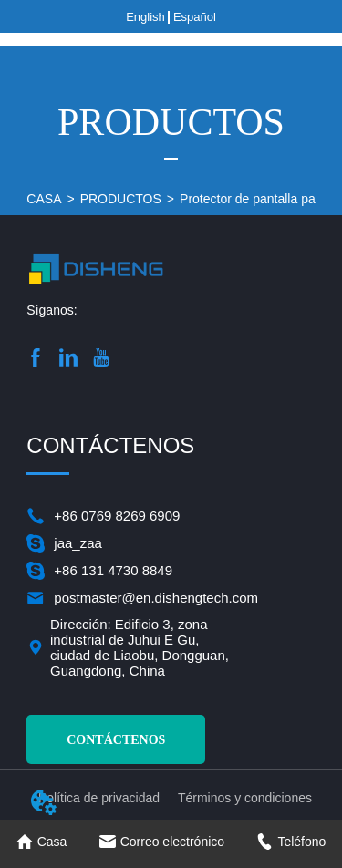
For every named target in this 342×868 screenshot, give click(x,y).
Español (195, 17)
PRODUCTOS (121, 199)
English (145, 17)
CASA (44, 199)
